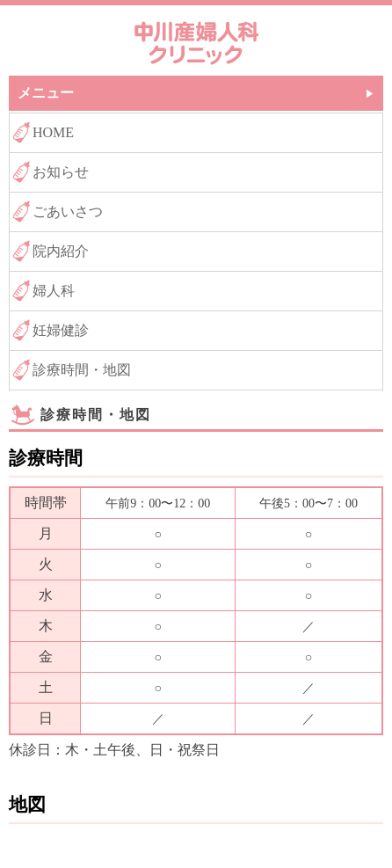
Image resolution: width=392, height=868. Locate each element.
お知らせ (61, 172)
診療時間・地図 (82, 370)
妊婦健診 (61, 330)
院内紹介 (61, 251)
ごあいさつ (68, 212)
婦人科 (54, 291)
